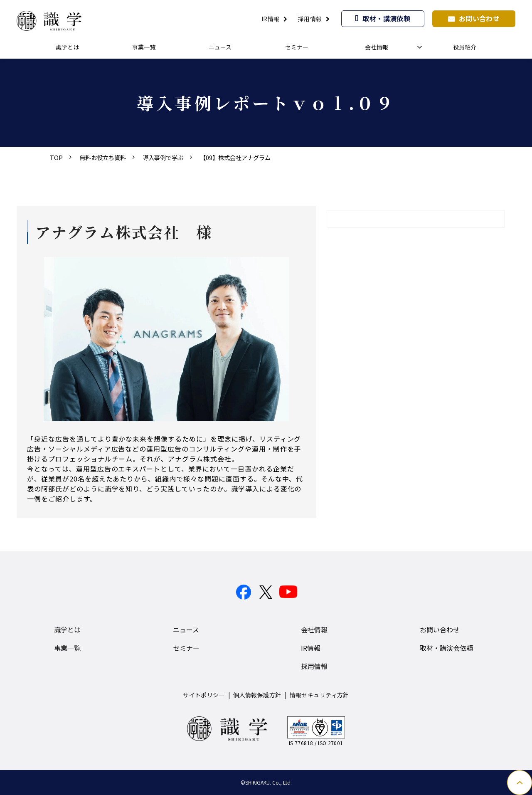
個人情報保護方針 (257, 695)
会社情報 (377, 47)
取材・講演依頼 (386, 18)
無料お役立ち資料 (103, 157)
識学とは (67, 47)
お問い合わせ (479, 18)
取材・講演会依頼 (446, 648)
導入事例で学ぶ (163, 157)
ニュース (220, 47)
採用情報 (310, 19)
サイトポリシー (204, 695)
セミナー (297, 47)
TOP (56, 157)
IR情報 (271, 19)
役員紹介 (465, 47)
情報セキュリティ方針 (319, 695)
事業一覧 (144, 47)
